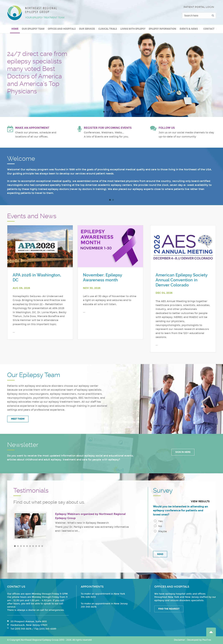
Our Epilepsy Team (33, 29)
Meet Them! (18, 419)
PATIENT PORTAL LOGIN (199, 7)
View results (200, 501)
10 (42, 546)
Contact (209, 29)
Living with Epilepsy (133, 29)
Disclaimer (179, 640)
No (158, 526)
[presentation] (180, 541)
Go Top (211, 632)
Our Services (87, 29)
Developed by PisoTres (199, 640)
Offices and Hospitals (62, 29)
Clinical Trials (108, 29)
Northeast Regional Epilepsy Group (36, 13)
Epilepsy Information (163, 29)
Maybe (160, 531)
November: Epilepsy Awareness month (102, 278)
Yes (158, 521)
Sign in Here (183, 452)
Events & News (189, 29)
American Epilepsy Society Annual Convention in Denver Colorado (182, 280)
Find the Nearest (169, 609)
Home (15, 29)
